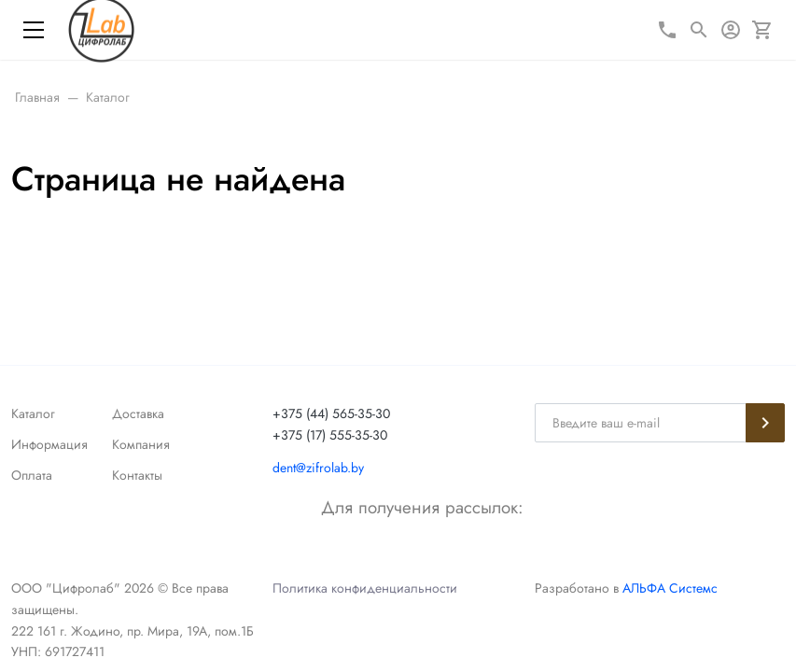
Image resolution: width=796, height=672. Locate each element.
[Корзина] (762, 30)
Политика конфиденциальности (365, 588)
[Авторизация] (731, 30)
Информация (49, 444)
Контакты (137, 475)
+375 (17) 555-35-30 (330, 435)
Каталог (33, 413)
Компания (141, 444)
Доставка (138, 413)
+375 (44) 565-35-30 (331, 413)
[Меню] (34, 30)
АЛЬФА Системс (668, 588)
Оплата (32, 475)
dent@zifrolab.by (318, 468)
